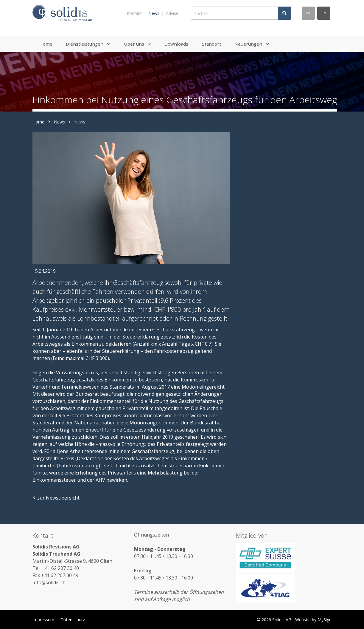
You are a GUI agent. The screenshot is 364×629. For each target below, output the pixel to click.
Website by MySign (313, 620)
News (154, 13)
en (324, 13)
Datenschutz (73, 620)
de (308, 13)
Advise (172, 13)
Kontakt (134, 13)
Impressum (43, 620)
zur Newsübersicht (56, 498)
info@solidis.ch (49, 582)
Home (38, 122)
